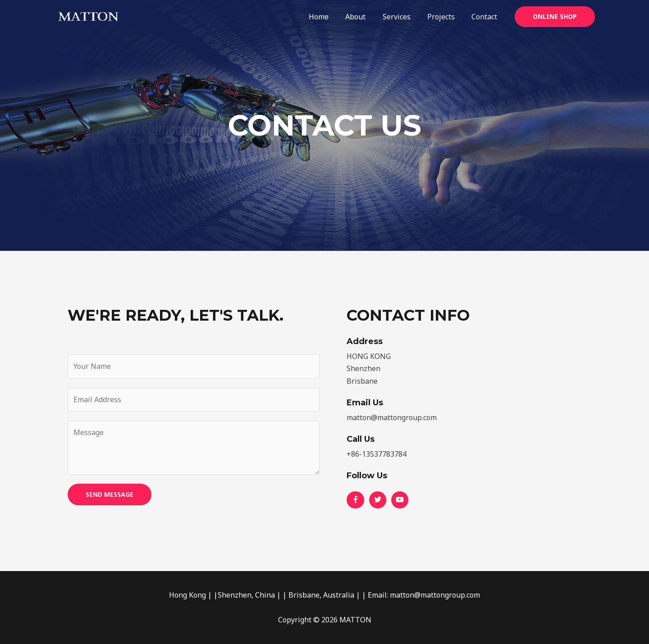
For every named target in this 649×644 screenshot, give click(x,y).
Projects (445, 17)
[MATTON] (88, 16)
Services (402, 17)
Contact (486, 17)
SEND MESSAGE (110, 494)
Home (329, 17)
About (364, 17)
